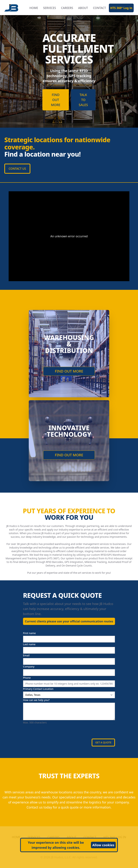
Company (29, 667)
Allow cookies (103, 845)
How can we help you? (36, 700)
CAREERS (67, 8)
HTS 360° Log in (121, 8)
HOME (34, 8)
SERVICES (50, 8)
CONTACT (100, 8)
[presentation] (50, 732)
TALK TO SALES (83, 100)
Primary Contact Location (38, 689)
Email (26, 655)
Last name (29, 644)
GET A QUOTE (103, 742)
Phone (27, 678)
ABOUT (83, 8)
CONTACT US (17, 169)
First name (29, 633)
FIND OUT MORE (56, 100)
